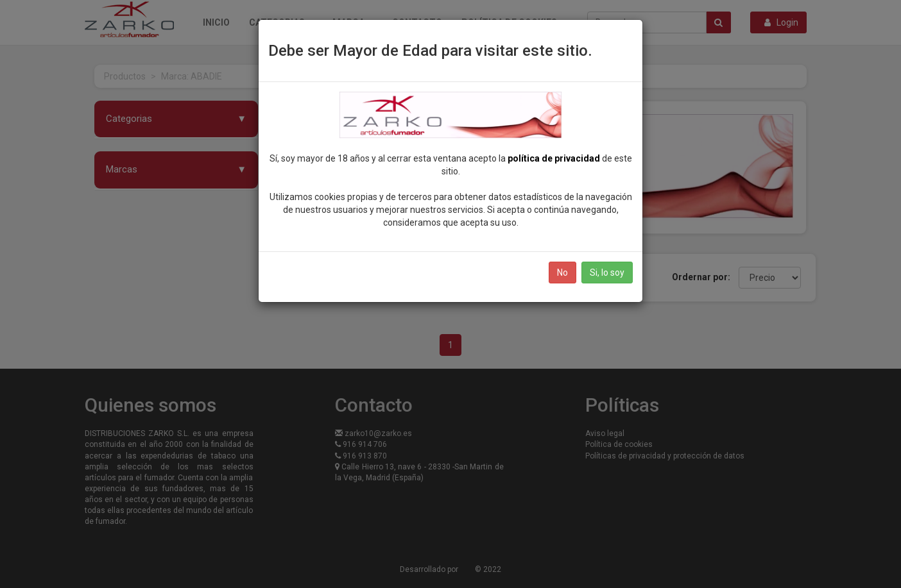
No (562, 273)
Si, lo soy (607, 273)
